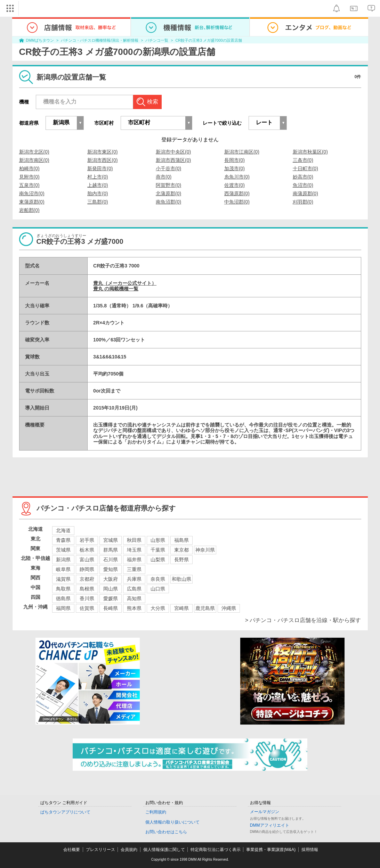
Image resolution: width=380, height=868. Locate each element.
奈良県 (158, 579)
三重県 (134, 569)
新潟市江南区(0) (242, 152)
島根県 (87, 589)
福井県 (134, 560)
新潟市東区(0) (102, 152)
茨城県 (63, 550)
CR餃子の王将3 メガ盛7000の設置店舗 (209, 40)
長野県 (181, 560)
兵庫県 (134, 579)
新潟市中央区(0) (173, 152)
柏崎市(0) (29, 168)
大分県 (158, 608)
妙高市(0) (303, 177)
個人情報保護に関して (164, 850)
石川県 (111, 560)
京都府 (87, 579)
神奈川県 (205, 550)
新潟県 (63, 560)
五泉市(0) (29, 185)
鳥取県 (63, 589)
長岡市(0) (235, 160)
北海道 (63, 530)
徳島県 (63, 598)
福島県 (181, 540)
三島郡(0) (98, 202)
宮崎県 (181, 608)
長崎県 (111, 608)
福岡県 (63, 608)
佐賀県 (87, 608)
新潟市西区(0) (102, 160)
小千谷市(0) (168, 168)
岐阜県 (63, 569)
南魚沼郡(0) (168, 202)
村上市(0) (98, 177)
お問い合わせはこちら (166, 832)
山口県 (158, 589)
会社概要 (72, 850)
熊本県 (134, 608)
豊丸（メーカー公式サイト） (125, 283)
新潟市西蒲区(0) (173, 160)
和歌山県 (181, 579)
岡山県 (111, 589)
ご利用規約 (156, 812)
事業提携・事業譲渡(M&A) (271, 850)
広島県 (134, 589)
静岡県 (87, 569)
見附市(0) (29, 177)
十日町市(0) (305, 168)
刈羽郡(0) (303, 202)
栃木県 (87, 550)
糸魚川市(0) (237, 177)
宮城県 (111, 540)
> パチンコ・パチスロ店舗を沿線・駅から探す (303, 620)
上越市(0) (98, 185)
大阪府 (111, 579)
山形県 (158, 540)
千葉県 (158, 550)
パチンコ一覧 (157, 40)
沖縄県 (229, 608)
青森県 (63, 540)
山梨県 (158, 560)
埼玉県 (134, 550)
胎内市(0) (98, 193)
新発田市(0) (100, 168)
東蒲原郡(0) (32, 202)
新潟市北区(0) (34, 152)
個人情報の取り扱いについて (172, 822)
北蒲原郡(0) (168, 193)
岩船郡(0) (29, 210)
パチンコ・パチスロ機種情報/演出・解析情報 (100, 40)
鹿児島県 (205, 608)
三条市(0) (303, 160)
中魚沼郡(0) (237, 202)
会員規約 (129, 850)
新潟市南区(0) (34, 160)
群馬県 (111, 550)
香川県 (87, 598)
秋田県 (134, 540)
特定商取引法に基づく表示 (216, 850)
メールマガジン (265, 812)
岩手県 (87, 540)
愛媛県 (111, 598)
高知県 (134, 598)
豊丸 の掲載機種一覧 (116, 289)
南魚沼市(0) (32, 193)
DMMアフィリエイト (270, 825)
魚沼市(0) (303, 185)
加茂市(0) (235, 168)
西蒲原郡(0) (237, 193)
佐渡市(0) (235, 185)
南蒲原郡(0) (305, 193)
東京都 (181, 550)
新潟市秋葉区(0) (310, 152)
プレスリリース (100, 850)
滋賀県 (63, 579)
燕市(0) (164, 177)
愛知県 (111, 569)
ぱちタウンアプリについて (65, 812)
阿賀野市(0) (168, 185)
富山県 (87, 560)
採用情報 (310, 850)
